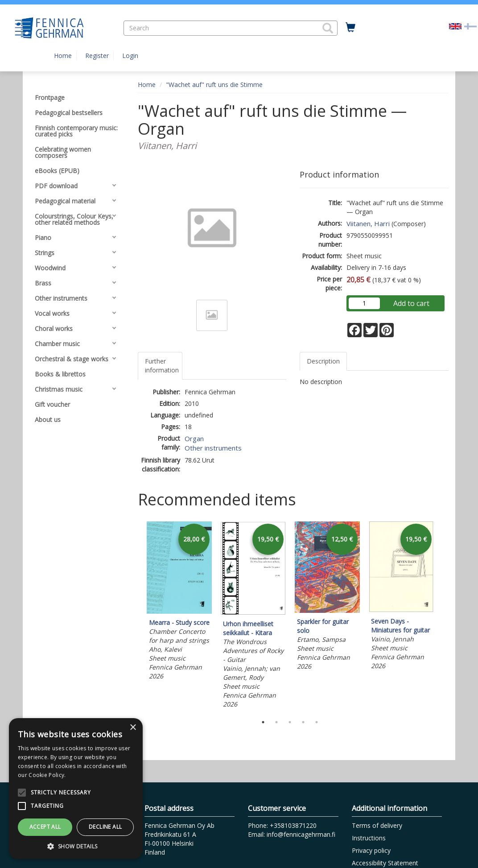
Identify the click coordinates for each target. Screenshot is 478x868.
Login (130, 56)
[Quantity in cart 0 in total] (350, 28)
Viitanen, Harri (368, 223)
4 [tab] (303, 722)
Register (97, 56)
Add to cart (411, 303)
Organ (194, 438)
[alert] (76, 789)
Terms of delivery (377, 825)
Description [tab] (323, 361)
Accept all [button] (45, 827)
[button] (328, 28)
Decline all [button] (105, 827)
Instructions (369, 838)
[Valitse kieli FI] (470, 26)
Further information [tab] (162, 366)
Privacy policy (371, 850)
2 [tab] (276, 722)
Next (444, 616)
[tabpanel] (179, 602)
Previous (136, 616)
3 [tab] (290, 722)
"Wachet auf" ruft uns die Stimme (214, 85)
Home (63, 56)
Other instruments (213, 448)
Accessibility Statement (385, 863)
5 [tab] (317, 722)
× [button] (133, 728)
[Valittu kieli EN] (455, 26)
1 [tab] (263, 722)
